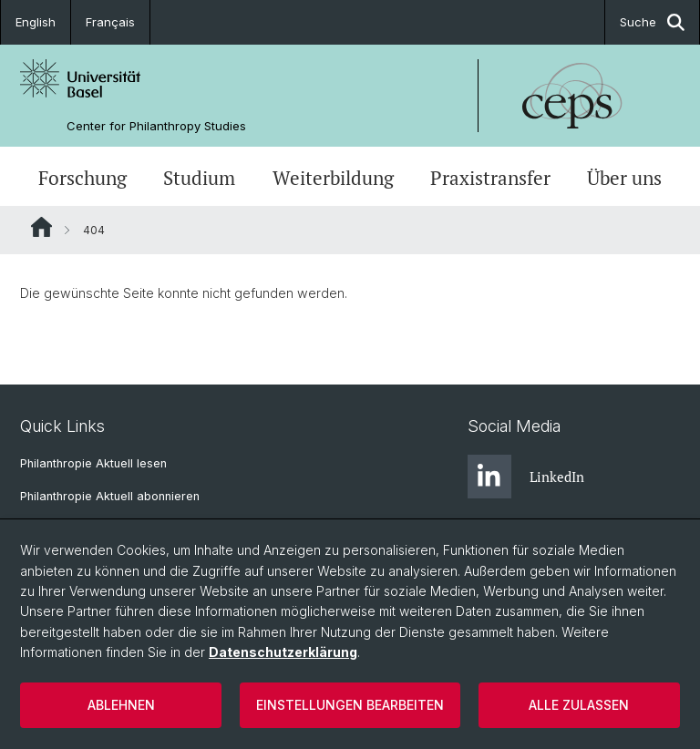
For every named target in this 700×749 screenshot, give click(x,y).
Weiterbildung (333, 178)
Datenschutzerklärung (283, 652)
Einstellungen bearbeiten (350, 705)
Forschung (82, 178)
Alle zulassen (579, 705)
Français (110, 22)
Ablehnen (121, 705)
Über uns (624, 178)
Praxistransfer (490, 178)
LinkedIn (526, 477)
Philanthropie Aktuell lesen (93, 463)
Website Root (41, 227)
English (36, 22)
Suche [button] (652, 22)
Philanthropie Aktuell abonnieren (110, 496)
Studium (199, 178)
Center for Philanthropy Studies (156, 126)
